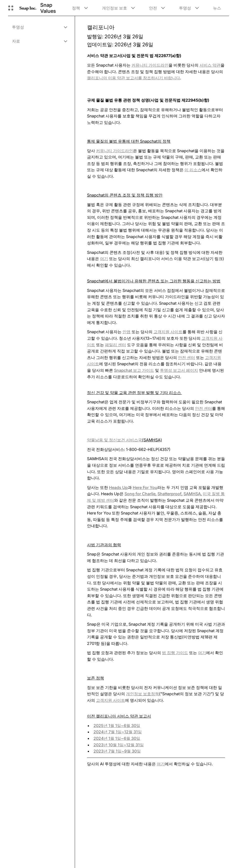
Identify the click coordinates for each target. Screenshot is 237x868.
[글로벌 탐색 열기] (11, 8)
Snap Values (48, 8)
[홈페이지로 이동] (28, 8)
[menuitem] (39, 27)
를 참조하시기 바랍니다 (133, 78)
